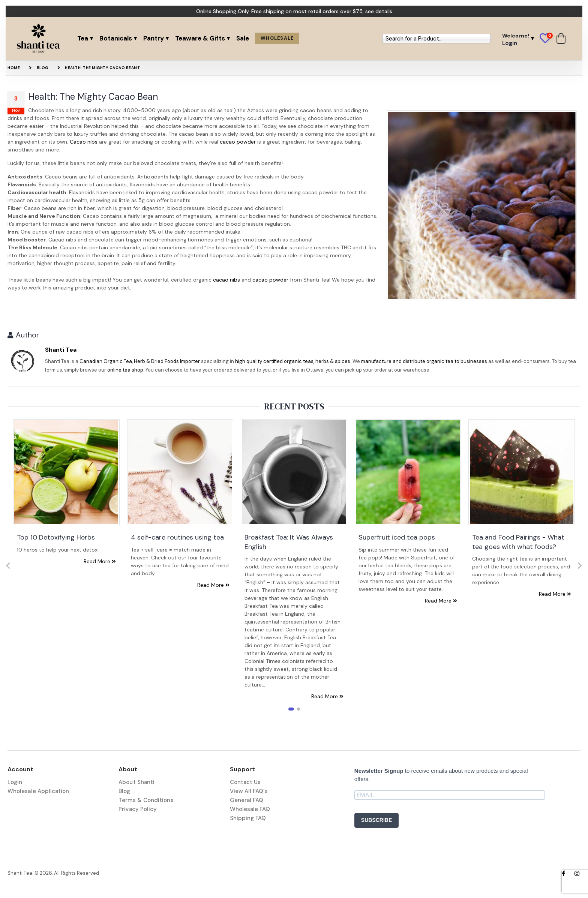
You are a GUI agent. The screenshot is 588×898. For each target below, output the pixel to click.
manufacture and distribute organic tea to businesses (424, 361)
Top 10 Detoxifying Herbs (56, 537)
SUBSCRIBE (376, 820)
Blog (43, 68)
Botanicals (116, 38)
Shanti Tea (61, 350)
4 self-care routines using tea (177, 537)
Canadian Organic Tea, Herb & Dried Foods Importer (140, 361)
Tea (83, 38)
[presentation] (8, 566)
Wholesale (277, 38)
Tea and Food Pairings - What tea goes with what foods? (518, 542)
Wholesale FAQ (250, 809)
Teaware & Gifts (200, 38)
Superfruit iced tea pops (397, 537)
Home (14, 68)
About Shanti (136, 782)
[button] (548, 39)
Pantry (154, 38)
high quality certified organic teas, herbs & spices (293, 361)
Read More (100, 561)
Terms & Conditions (146, 800)
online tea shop (125, 370)
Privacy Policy (138, 809)
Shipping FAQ (248, 818)
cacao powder (238, 142)
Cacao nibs (84, 142)
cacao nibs (226, 280)
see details (379, 11)
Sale (243, 38)
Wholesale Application (38, 791)
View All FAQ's (249, 791)
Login (15, 782)
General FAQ (247, 800)
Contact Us (245, 782)
